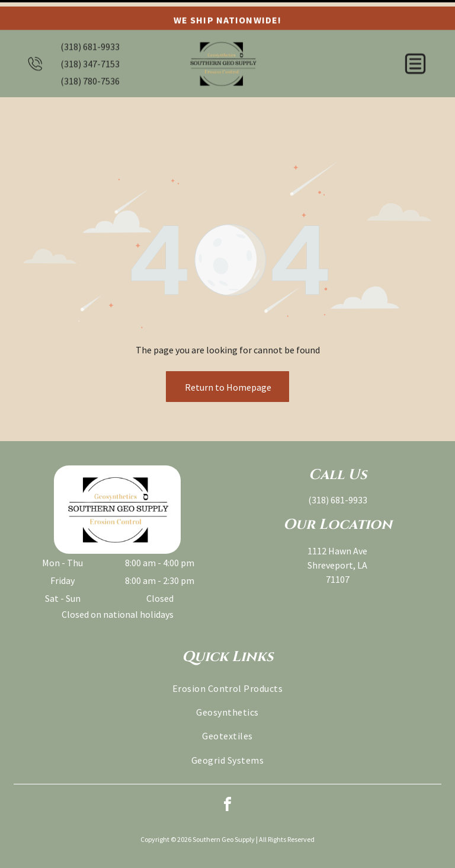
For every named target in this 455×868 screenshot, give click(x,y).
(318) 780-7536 (90, 74)
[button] (415, 57)
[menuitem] (227, 657)
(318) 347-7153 (90, 57)
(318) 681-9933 (90, 40)
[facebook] (227, 775)
